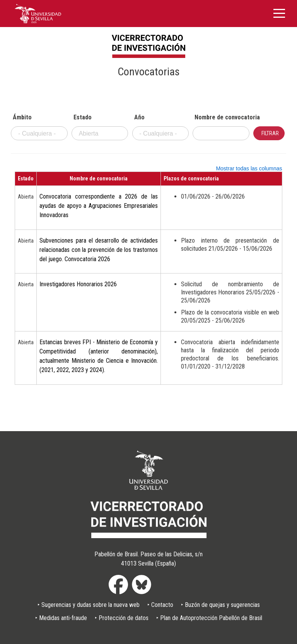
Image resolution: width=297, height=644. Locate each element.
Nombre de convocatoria (222, 117)
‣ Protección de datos (122, 618)
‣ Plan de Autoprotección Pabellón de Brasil (209, 618)
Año (139, 117)
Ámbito (22, 117)
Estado (83, 117)
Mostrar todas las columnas (249, 168)
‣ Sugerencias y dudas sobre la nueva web (89, 605)
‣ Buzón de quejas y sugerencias (220, 605)
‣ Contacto (160, 605)
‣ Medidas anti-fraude (61, 618)
